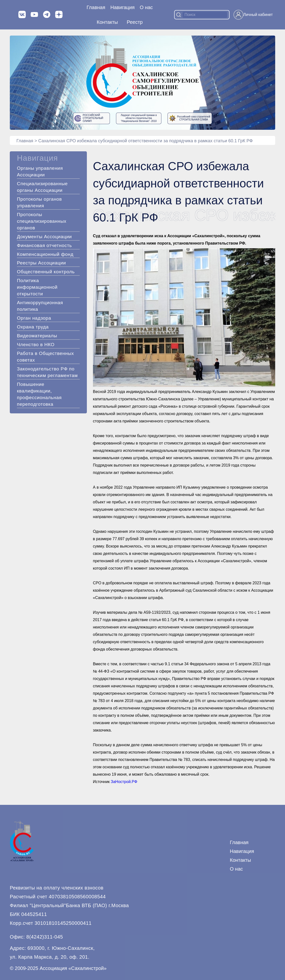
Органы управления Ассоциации (40, 171)
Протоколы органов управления (39, 202)
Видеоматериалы (37, 336)
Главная (96, 7)
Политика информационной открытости (37, 287)
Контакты (107, 22)
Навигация (242, 851)
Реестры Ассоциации (41, 263)
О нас (146, 7)
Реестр (135, 22)
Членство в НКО (36, 345)
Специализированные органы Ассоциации (42, 187)
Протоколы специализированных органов (42, 221)
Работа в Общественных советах (45, 357)
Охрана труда (33, 327)
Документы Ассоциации (44, 237)
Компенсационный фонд (45, 254)
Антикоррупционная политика (40, 306)
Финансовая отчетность (44, 245)
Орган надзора (34, 318)
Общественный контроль (46, 272)
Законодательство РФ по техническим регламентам (47, 372)
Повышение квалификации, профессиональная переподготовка (39, 394)
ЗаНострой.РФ (124, 782)
